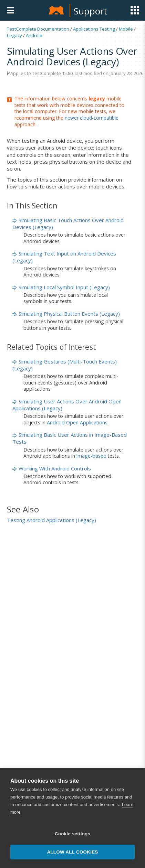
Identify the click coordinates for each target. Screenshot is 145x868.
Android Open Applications (77, 422)
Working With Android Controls (55, 468)
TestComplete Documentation (38, 29)
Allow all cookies (72, 852)
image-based (91, 456)
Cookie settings (73, 834)
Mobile (126, 29)
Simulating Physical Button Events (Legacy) (69, 314)
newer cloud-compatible (92, 118)
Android (34, 35)
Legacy (14, 35)
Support (90, 11)
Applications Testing (94, 29)
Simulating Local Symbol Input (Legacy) (64, 287)
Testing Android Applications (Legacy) (51, 520)
